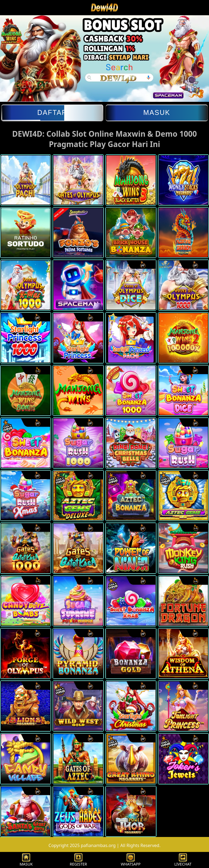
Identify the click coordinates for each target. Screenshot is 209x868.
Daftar (52, 113)
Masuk (157, 112)
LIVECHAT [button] (183, 860)
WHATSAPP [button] (131, 860)
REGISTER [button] (78, 860)
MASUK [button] (26, 860)
